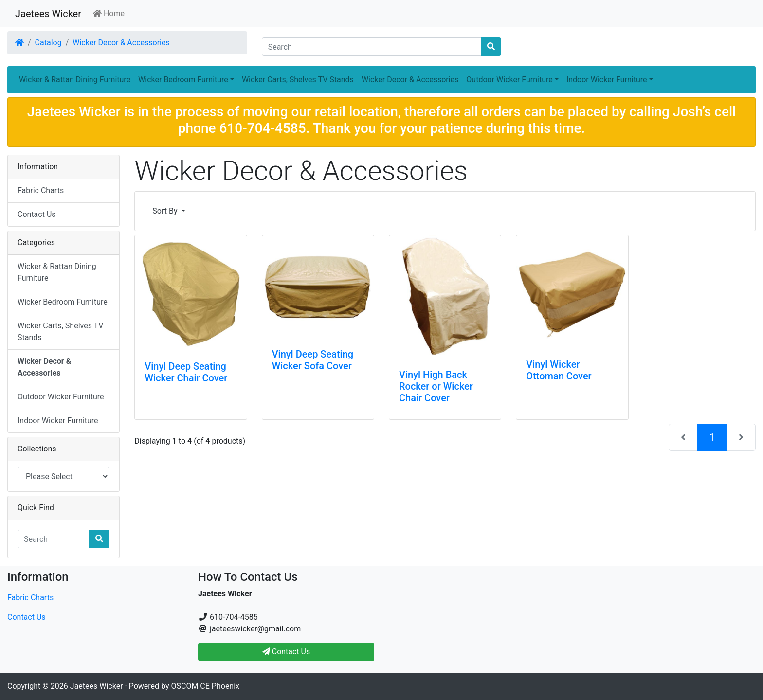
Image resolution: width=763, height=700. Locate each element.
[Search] (372, 47)
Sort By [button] (166, 211)
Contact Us (37, 214)
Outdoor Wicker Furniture (61, 397)
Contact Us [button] (286, 652)
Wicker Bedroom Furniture (63, 302)
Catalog (48, 43)
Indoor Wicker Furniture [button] (607, 80)
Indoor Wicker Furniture (58, 421)
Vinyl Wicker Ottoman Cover (559, 370)
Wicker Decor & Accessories (121, 43)
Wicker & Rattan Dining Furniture (75, 80)
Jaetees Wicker (48, 14)
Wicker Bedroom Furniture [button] (183, 80)
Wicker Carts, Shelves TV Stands (298, 80)
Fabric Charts (41, 190)
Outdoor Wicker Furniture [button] (509, 80)
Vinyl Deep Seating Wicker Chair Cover (186, 372)
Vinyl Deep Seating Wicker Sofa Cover (313, 360)
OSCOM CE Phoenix (206, 686)
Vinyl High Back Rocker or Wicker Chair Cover (436, 386)
